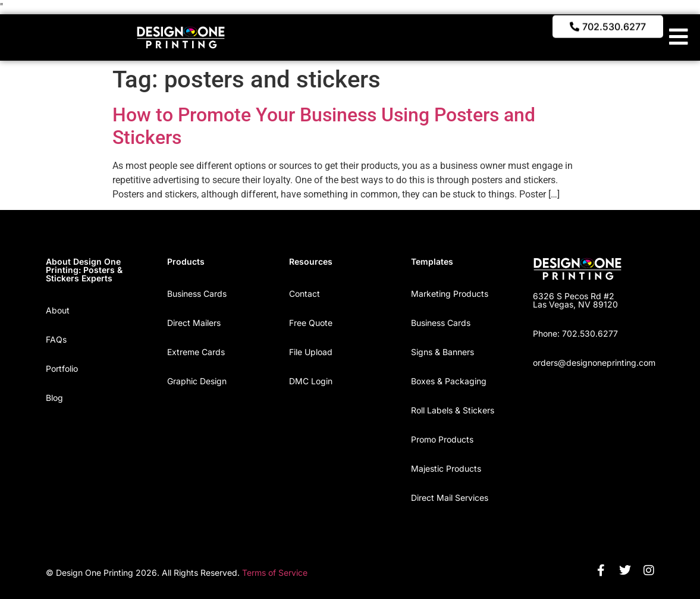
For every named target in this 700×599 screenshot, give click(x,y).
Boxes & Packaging (449, 381)
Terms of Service (275, 573)
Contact (305, 294)
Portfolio (62, 369)
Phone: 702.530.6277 (575, 333)
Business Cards (197, 294)
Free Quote (311, 323)
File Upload (311, 352)
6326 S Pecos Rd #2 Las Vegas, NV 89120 (575, 300)
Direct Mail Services (450, 498)
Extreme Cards (196, 352)
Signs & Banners (442, 352)
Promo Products (442, 439)
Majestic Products (446, 468)
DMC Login (311, 381)
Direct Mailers (194, 323)
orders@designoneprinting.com (594, 363)
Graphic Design (197, 381)
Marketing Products (450, 294)
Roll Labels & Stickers (453, 410)
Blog (54, 398)
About (58, 310)
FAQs (56, 339)
